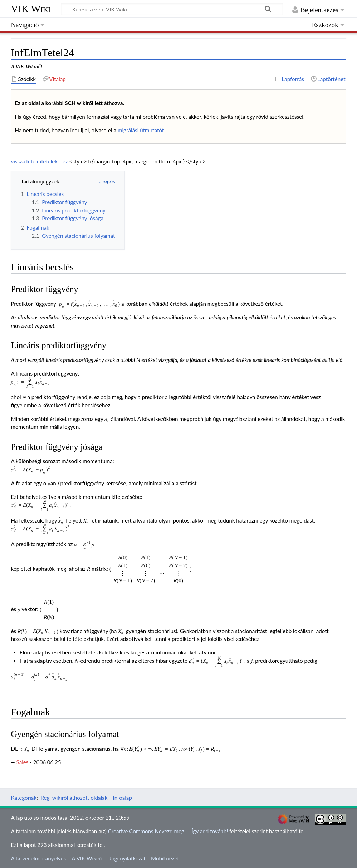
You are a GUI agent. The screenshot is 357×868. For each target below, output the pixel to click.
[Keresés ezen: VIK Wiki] (172, 9)
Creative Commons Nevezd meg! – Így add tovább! (168, 831)
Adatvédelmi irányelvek (38, 858)
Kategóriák (24, 798)
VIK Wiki (31, 9)
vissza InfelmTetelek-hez (39, 161)
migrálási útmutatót (141, 130)
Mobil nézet (165, 858)
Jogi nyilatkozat (127, 858)
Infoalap (123, 798)
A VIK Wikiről (87, 858)
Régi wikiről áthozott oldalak (74, 798)
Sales (23, 762)
